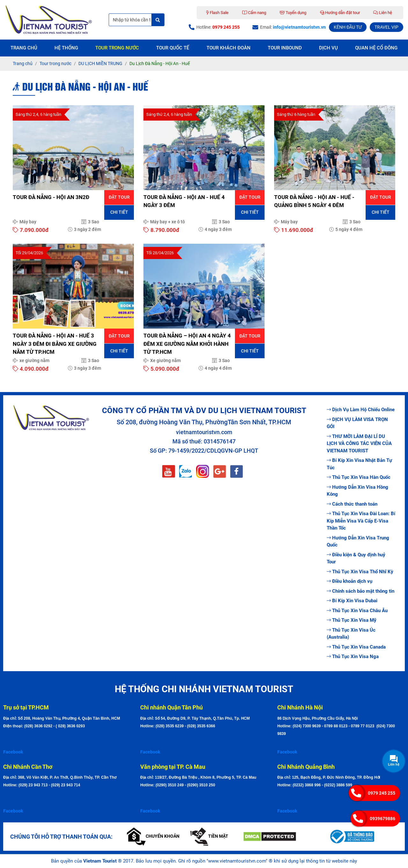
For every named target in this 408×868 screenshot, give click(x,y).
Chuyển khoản (153, 836)
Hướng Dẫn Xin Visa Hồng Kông (357, 491)
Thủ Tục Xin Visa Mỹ (352, 620)
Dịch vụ (328, 48)
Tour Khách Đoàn (229, 48)
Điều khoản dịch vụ (350, 581)
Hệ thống (66, 48)
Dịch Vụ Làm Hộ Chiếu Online (361, 410)
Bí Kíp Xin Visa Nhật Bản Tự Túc (359, 464)
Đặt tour (119, 197)
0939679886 (382, 819)
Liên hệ (383, 13)
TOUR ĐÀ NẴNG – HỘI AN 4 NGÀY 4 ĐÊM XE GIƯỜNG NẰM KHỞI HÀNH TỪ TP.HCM (187, 344)
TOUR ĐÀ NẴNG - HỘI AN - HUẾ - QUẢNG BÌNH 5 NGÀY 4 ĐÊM (314, 201)
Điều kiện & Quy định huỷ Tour (356, 558)
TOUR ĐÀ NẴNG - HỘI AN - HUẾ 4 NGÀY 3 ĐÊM (184, 201)
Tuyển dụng (293, 13)
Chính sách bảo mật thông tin (361, 591)
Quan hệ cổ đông (376, 48)
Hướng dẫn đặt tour (340, 13)
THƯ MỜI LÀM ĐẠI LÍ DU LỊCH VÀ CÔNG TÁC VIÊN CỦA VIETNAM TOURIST (359, 444)
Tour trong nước (117, 48)
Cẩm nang (254, 13)
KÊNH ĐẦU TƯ (348, 27)
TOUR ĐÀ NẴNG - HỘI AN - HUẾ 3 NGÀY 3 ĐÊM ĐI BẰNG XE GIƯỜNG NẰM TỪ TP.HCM (55, 344)
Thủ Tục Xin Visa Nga (353, 657)
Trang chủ (24, 48)
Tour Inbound (285, 48)
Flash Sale (217, 13)
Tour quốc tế (173, 48)
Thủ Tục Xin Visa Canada (356, 647)
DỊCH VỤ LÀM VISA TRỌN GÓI (357, 423)
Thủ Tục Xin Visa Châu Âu (357, 611)
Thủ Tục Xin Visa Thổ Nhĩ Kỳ (360, 572)
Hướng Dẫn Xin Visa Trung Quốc (358, 542)
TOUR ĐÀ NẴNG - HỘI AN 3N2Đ (51, 197)
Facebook (13, 752)
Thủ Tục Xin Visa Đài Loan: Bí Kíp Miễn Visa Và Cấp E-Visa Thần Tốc (361, 521)
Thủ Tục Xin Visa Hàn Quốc (359, 477)
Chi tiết (119, 212)
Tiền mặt (209, 836)
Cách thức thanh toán (352, 504)
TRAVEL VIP (386, 27)
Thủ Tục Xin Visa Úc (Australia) (351, 634)
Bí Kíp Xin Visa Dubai (352, 601)
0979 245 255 (382, 793)
